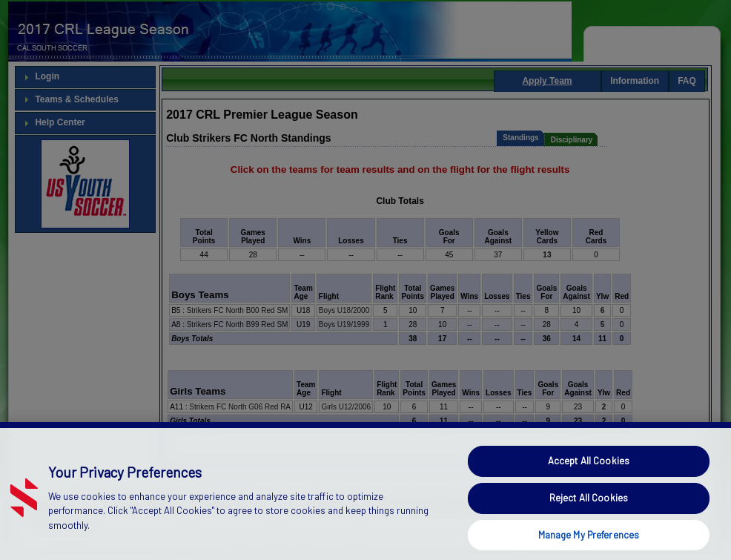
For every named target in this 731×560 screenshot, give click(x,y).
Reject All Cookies (589, 511)
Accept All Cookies (589, 475)
